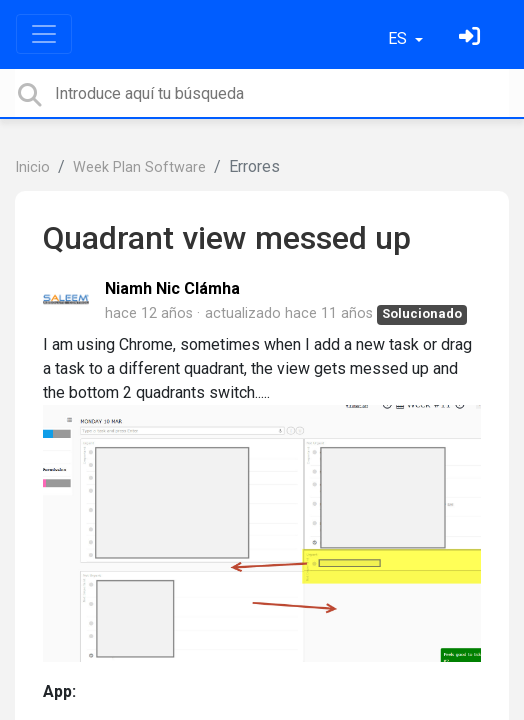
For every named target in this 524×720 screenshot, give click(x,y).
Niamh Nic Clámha (172, 288)
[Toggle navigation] (44, 34)
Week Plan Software (139, 167)
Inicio (32, 167)
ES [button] (399, 38)
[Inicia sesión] (472, 38)
